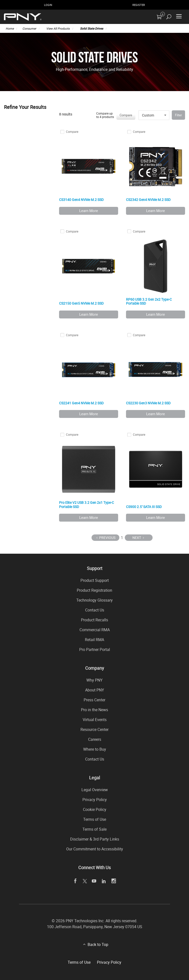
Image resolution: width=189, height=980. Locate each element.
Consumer (29, 28)
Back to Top (98, 944)
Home (10, 28)
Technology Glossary (94, 600)
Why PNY (94, 680)
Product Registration (94, 590)
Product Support (95, 580)
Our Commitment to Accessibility (95, 849)
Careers (95, 739)
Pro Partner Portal (95, 649)
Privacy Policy (95, 800)
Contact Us (95, 610)
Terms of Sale (94, 829)
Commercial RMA (95, 630)
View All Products (58, 28)
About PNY (95, 690)
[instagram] (114, 881)
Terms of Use (95, 819)
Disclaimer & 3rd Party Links (95, 839)
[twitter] (85, 881)
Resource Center (94, 729)
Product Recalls (94, 620)
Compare (126, 115)
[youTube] (94, 881)
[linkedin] (104, 881)
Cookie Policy (95, 809)
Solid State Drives (92, 28)
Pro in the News (94, 710)
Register (139, 5)
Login (48, 5)
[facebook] (75, 881)
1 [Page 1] (122, 538)
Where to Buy (95, 749)
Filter (178, 115)
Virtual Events (95, 720)
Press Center (94, 700)
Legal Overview (95, 790)
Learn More (89, 211)
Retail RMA (94, 640)
